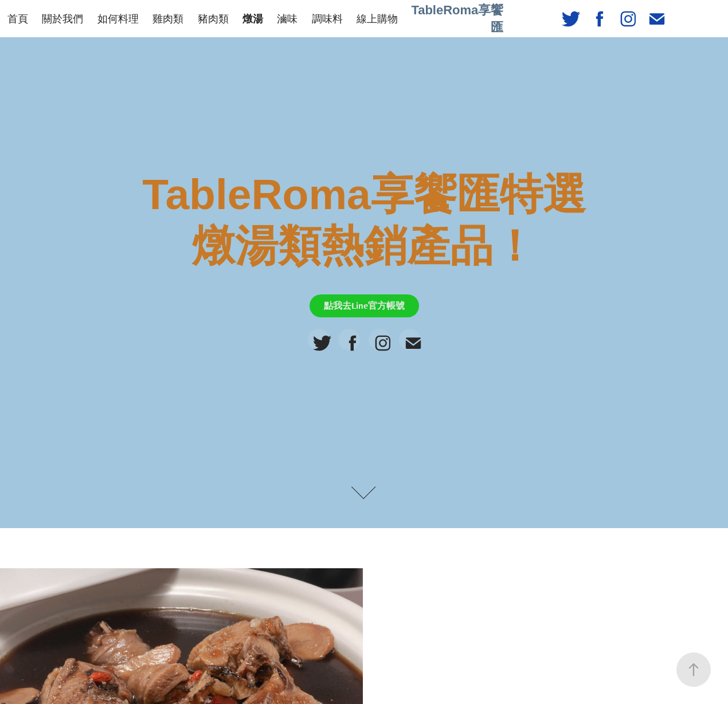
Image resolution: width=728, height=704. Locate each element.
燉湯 (253, 19)
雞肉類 (168, 19)
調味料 (327, 19)
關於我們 (62, 19)
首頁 (18, 19)
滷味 (287, 19)
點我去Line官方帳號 (364, 306)
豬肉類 (213, 19)
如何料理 (118, 19)
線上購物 (377, 19)
